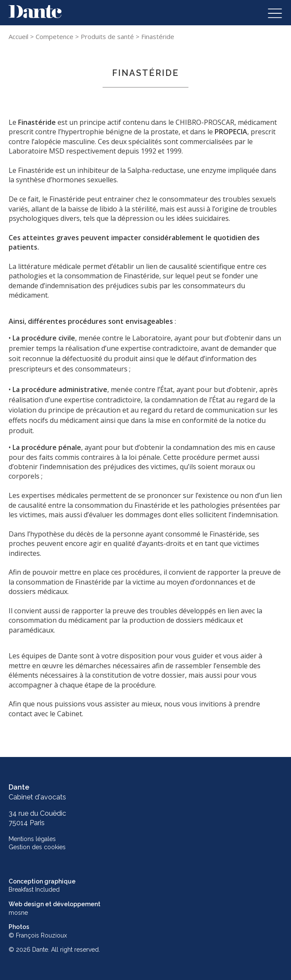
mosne (18, 913)
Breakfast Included (34, 890)
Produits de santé (107, 36)
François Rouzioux (41, 935)
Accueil (18, 36)
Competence (55, 36)
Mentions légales (32, 839)
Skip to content (33, 10)
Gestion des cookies (37, 847)
